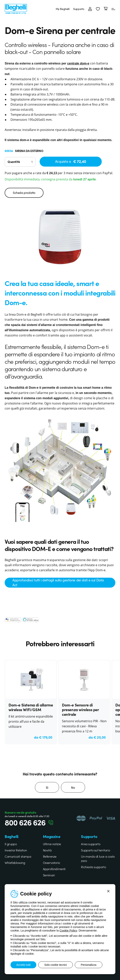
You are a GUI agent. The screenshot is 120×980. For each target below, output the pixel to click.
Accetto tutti (23, 965)
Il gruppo (11, 844)
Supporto (79, 9)
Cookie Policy (68, 930)
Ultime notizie (52, 844)
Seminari (49, 875)
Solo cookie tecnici (56, 965)
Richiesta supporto (93, 867)
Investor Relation (16, 850)
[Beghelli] (16, 8)
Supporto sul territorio (95, 850)
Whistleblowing (15, 863)
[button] (98, 9)
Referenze (50, 856)
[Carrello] (106, 9)
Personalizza (89, 965)
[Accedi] (90, 9)
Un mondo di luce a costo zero (98, 858)
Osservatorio (51, 863)
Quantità (14, 162)
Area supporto (91, 844)
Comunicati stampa (18, 856)
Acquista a (71, 161)
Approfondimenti (54, 869)
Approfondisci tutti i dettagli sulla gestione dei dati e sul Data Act (58, 582)
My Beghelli (63, 9)
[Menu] (113, 9)
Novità (47, 850)
